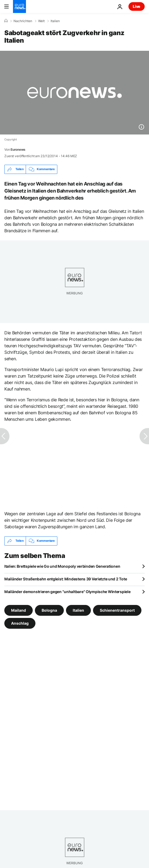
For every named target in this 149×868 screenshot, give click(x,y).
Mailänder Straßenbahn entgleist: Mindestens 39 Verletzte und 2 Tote (66, 579)
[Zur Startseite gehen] (19, 6)
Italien (55, 21)
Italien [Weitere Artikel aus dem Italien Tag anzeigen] (78, 610)
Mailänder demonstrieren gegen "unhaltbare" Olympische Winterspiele (67, 592)
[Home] (6, 21)
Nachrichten (23, 21)
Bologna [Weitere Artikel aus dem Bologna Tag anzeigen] (49, 610)
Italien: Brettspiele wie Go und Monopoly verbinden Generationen (62, 566)
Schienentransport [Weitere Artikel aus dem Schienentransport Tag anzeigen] (117, 610)
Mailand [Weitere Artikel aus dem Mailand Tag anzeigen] (19, 610)
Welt (41, 21)
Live (137, 6)
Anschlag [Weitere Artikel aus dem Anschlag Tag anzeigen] (20, 623)
